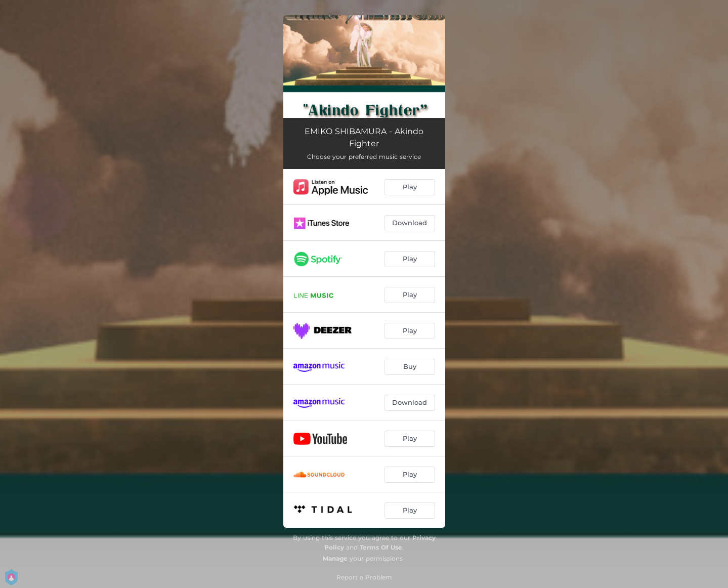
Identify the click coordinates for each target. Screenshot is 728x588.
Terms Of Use (381, 547)
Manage (335, 558)
